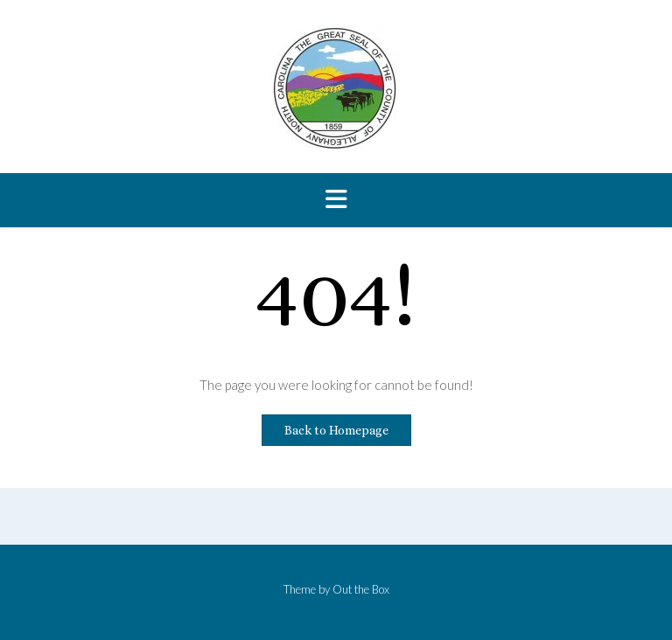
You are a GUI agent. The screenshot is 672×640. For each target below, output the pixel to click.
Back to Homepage (336, 430)
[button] (336, 200)
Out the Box (361, 589)
